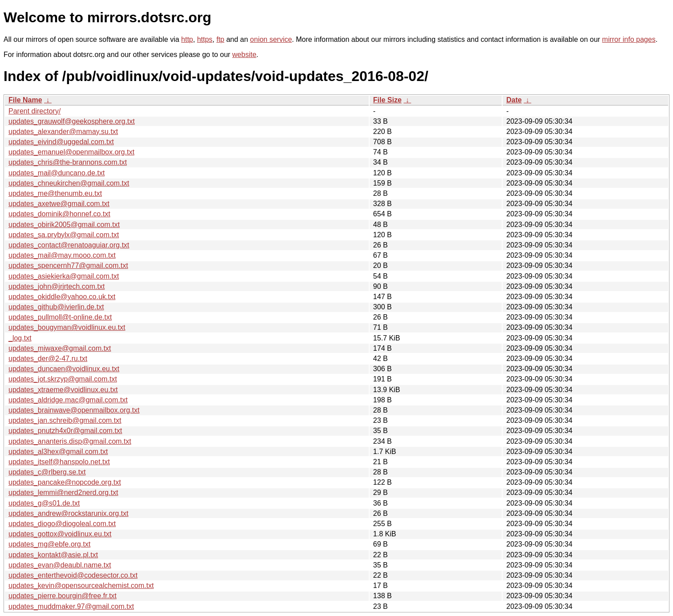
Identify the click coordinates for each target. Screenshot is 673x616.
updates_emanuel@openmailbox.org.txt (71, 152)
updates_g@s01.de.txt (44, 503)
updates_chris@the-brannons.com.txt (68, 162)
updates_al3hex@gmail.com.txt (58, 452)
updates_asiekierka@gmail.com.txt (64, 276)
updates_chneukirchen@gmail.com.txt (69, 183)
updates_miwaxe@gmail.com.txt (60, 348)
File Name (25, 100)
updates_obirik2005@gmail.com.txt (64, 225)
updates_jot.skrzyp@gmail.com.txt (63, 379)
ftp (220, 39)
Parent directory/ (34, 111)
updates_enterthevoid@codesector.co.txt (73, 575)
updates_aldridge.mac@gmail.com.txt (68, 400)
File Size (387, 100)
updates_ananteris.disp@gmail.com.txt (70, 441)
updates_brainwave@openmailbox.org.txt (74, 410)
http (187, 39)
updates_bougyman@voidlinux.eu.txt (67, 327)
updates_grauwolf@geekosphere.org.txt (72, 121)
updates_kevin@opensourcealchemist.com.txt (81, 586)
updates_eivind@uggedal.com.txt (61, 142)
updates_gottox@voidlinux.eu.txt (60, 534)
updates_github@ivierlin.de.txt (56, 307)
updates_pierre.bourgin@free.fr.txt (62, 596)
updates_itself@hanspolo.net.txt (59, 462)
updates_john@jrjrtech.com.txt (56, 286)
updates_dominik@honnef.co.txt (59, 214)
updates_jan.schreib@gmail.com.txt (65, 420)
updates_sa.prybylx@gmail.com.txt (64, 235)
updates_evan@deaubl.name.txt (60, 565)
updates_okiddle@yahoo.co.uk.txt (62, 297)
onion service (271, 39)
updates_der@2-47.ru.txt (48, 359)
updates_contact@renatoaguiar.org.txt (69, 245)
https (205, 39)
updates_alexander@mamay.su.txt (63, 132)
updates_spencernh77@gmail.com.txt (68, 265)
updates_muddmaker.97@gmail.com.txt (71, 606)
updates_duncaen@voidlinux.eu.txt (64, 369)
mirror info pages (629, 39)
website (244, 55)
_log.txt (20, 338)
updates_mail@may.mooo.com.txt (62, 255)
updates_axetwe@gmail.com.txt (59, 204)
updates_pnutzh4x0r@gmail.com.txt (65, 431)
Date (514, 100)
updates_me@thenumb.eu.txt (55, 193)
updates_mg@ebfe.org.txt (49, 544)
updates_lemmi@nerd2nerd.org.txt (63, 492)
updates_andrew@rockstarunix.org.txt (69, 513)
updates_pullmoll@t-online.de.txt (60, 317)
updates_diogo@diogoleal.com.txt (62, 524)
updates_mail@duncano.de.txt (56, 173)
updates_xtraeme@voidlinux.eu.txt (63, 390)
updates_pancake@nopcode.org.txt (65, 482)
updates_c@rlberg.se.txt (47, 472)
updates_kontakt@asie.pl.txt (53, 555)
